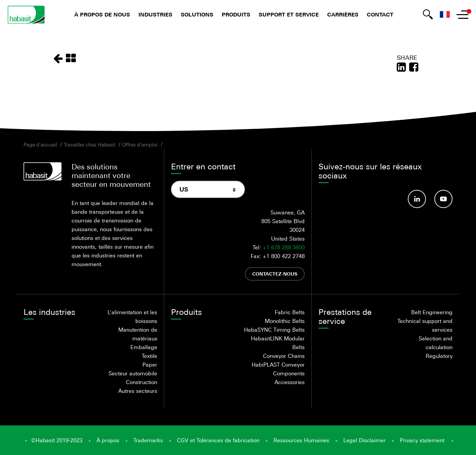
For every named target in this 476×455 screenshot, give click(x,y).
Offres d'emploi (140, 144)
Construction (142, 382)
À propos (108, 440)
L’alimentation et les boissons (132, 317)
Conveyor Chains (284, 356)
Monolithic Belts (285, 321)
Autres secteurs (138, 391)
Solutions (197, 15)
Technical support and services (425, 325)
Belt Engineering (432, 312)
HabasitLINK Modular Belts (278, 343)
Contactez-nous (275, 274)
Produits (236, 15)
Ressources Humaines (301, 440)
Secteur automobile (133, 373)
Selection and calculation (436, 343)
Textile (149, 356)
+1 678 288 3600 (284, 247)
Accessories (290, 382)
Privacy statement (422, 440)
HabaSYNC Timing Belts (274, 330)
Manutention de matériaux (138, 334)
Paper (150, 365)
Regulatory (439, 356)
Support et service (289, 15)
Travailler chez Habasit (90, 144)
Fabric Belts (290, 312)
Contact (380, 15)
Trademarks (148, 440)
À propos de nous (102, 15)
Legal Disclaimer (364, 440)
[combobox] (208, 189)
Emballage (144, 347)
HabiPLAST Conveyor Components (278, 369)
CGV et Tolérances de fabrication (218, 440)
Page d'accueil (40, 144)
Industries (155, 15)
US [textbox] (184, 189)
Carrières (343, 15)
